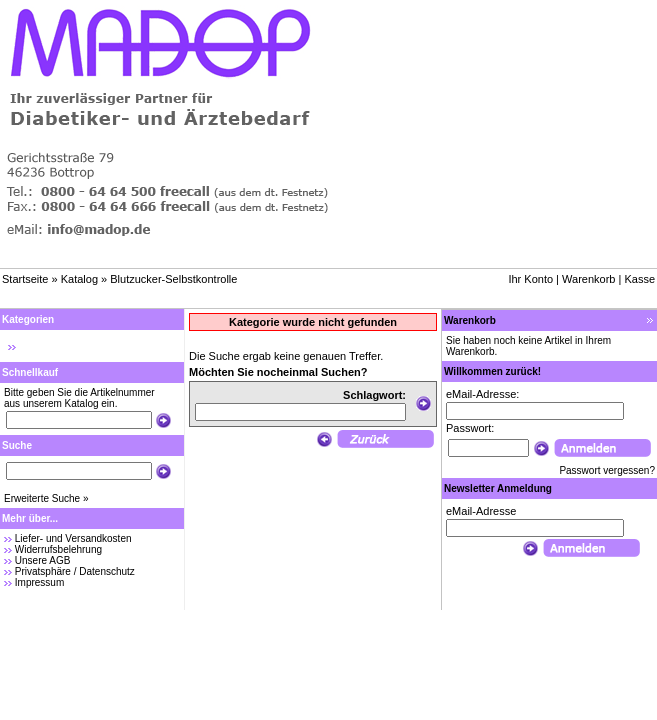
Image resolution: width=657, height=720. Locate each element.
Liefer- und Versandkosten (73, 538)
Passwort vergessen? (607, 470)
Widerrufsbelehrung (58, 549)
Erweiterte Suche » (46, 498)
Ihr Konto (530, 279)
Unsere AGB (43, 560)
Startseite (25, 279)
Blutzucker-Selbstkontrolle (173, 279)
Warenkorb (588, 279)
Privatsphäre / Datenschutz (75, 571)
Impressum (39, 582)
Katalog (79, 279)
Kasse (639, 279)
